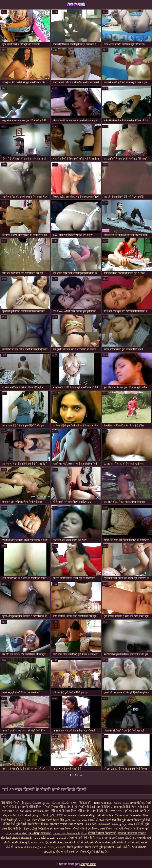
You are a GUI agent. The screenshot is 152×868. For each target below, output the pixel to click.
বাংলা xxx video (22, 811)
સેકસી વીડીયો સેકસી (76, 842)
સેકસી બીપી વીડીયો (93, 820)
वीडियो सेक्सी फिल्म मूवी (17, 842)
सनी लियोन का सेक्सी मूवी (103, 842)
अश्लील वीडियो (141, 816)
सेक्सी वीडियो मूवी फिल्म (86, 829)
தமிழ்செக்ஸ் (73, 820)
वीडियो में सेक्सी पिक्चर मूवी (102, 833)
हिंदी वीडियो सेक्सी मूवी (12, 803)
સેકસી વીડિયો (136, 824)
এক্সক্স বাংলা (116, 811)
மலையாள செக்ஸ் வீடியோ (70, 833)
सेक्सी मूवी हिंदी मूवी (115, 820)
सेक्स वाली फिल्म (63, 829)
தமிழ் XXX (56, 816)
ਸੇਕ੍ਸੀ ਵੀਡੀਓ (123, 847)
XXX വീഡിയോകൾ (98, 824)
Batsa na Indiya (103, 803)
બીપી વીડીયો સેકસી (128, 842)
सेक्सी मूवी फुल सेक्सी (103, 847)
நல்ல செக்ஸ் (33, 803)
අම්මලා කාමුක (57, 847)
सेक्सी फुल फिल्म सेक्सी (79, 847)
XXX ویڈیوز (119, 824)
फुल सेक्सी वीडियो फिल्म (30, 807)
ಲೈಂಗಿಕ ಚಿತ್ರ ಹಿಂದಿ (97, 852)
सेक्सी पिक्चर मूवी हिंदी (139, 820)
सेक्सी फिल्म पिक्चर (38, 824)
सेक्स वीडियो (39, 820)
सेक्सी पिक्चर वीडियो (55, 807)
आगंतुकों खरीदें (88, 864)
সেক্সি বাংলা (17, 816)
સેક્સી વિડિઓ (106, 816)
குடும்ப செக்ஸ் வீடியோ (57, 803)
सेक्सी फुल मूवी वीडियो (37, 816)
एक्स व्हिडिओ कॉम (83, 803)
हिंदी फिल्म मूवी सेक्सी (137, 807)
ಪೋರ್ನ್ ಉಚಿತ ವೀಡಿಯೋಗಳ (67, 824)
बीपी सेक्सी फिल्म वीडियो (72, 811)
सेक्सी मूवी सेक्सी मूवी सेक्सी (81, 807)
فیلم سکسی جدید (17, 833)
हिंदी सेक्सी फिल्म (54, 842)
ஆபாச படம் (120, 803)
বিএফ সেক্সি (37, 842)
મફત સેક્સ (70, 816)
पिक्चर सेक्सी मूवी (87, 816)
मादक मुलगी (119, 807)
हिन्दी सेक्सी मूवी (9, 820)
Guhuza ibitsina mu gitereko (31, 847)
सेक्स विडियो (51, 811)
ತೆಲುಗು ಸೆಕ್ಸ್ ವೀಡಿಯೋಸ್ (38, 829)
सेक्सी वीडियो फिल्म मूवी (137, 829)
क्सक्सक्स (7, 811)
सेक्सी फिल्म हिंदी (55, 820)
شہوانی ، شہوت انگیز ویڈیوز (50, 838)
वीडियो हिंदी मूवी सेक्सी (15, 824)
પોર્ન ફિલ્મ (25, 820)
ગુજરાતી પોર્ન (144, 838)
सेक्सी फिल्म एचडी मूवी (111, 829)
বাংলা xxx (38, 811)
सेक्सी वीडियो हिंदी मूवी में (81, 838)
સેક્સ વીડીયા (137, 803)
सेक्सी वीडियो (104, 807)
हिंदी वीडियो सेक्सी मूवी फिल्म (71, 852)
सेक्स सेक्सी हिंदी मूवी (97, 811)
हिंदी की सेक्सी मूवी (76, 5)
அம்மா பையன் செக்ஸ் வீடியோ (115, 838)
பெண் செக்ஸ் (123, 816)
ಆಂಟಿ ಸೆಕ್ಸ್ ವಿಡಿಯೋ (40, 833)
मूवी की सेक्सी (131, 811)
